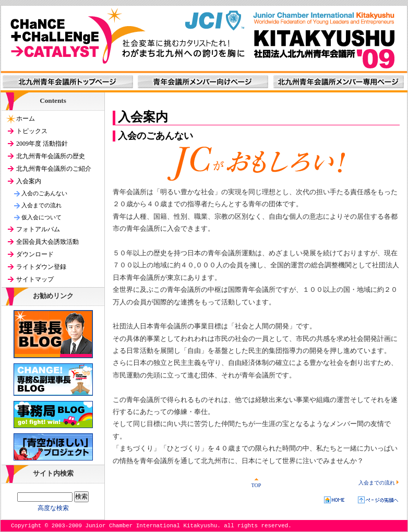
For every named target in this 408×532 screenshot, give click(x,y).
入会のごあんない (44, 193)
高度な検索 (53, 508)
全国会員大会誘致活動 (47, 242)
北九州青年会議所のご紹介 (54, 169)
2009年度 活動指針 (42, 144)
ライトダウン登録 (41, 267)
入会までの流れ (379, 483)
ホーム (26, 119)
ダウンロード (35, 254)
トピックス (32, 131)
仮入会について (41, 217)
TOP (256, 483)
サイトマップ (35, 279)
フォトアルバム (38, 229)
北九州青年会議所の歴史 (51, 156)
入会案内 (29, 181)
